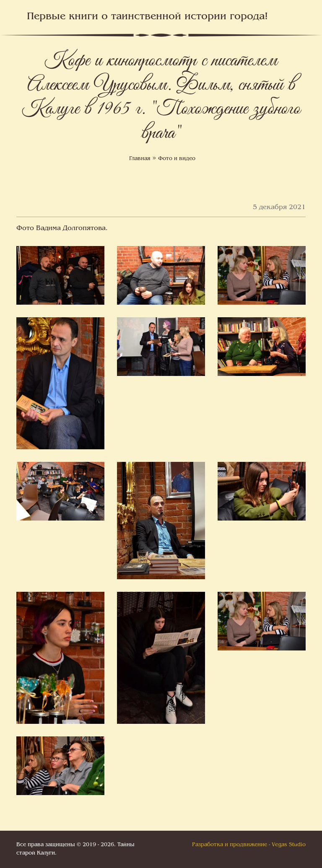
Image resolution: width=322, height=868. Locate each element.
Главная (140, 159)
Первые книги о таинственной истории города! (147, 17)
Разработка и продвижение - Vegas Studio (249, 845)
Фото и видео (177, 159)
